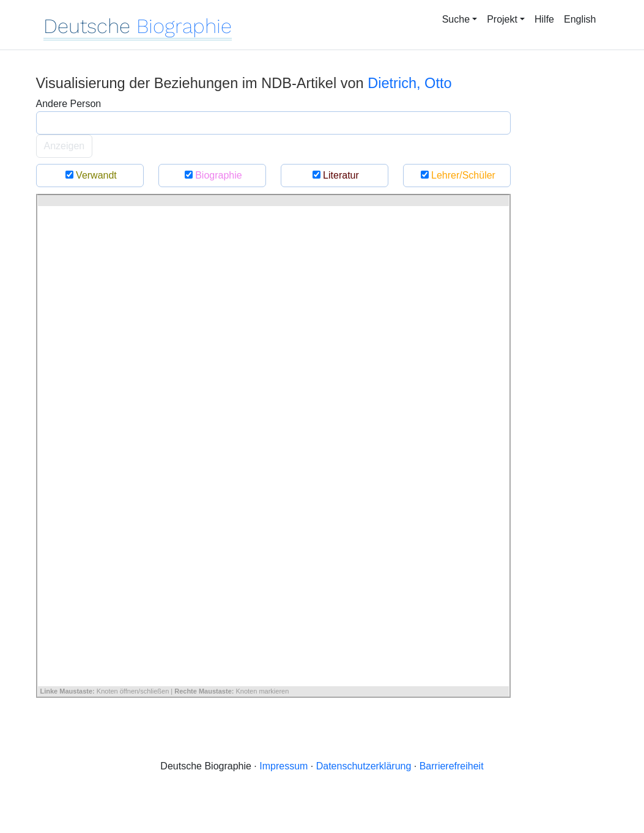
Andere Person (69, 104)
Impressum (283, 766)
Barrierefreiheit (452, 766)
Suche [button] (456, 19)
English (580, 19)
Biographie (212, 175)
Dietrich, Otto (409, 83)
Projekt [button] (502, 19)
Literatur (334, 175)
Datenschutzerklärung (364, 766)
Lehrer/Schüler (457, 175)
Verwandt (90, 175)
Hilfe (544, 19)
